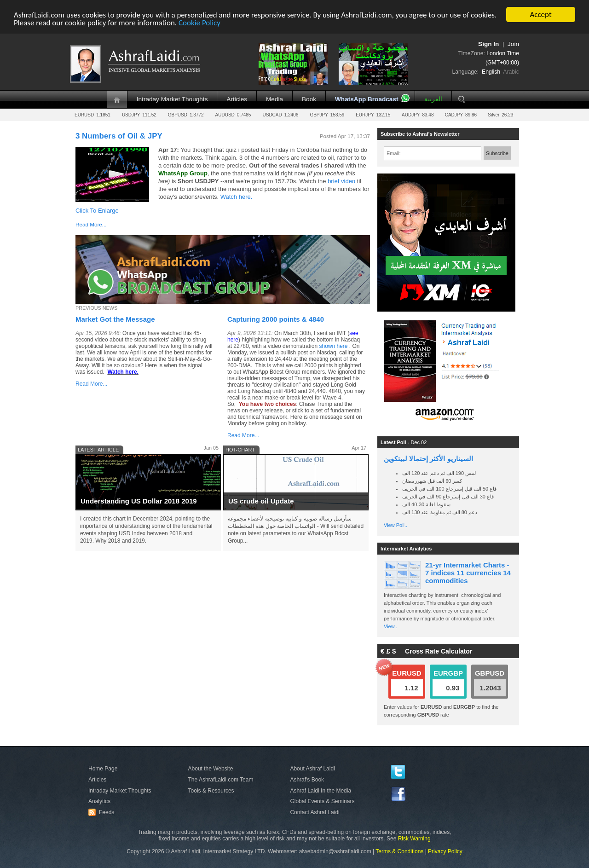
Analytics (99, 801)
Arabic (511, 72)
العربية (433, 99)
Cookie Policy (199, 23)
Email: (394, 153)
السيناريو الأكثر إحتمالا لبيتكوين (428, 459)
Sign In (488, 44)
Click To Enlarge (97, 211)
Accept (540, 14)
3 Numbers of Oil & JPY (119, 136)
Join (513, 44)
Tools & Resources (211, 791)
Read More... (91, 224)
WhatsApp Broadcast (367, 99)
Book (309, 99)
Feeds (103, 812)
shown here (333, 346)
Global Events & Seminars (322, 801)
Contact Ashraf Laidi (315, 812)
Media (274, 99)
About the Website (211, 769)
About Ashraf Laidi (312, 769)
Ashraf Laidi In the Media (320, 791)
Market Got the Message (115, 319)
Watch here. (237, 197)
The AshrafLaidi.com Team (221, 780)
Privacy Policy (445, 851)
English (491, 72)
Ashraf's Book (307, 780)
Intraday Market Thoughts (172, 99)
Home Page (103, 769)
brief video (342, 181)
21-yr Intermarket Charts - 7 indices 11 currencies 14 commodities (468, 573)
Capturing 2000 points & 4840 (276, 319)
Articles (237, 99)
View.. (390, 626)
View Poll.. (396, 525)
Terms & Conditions (399, 851)
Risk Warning (414, 839)
